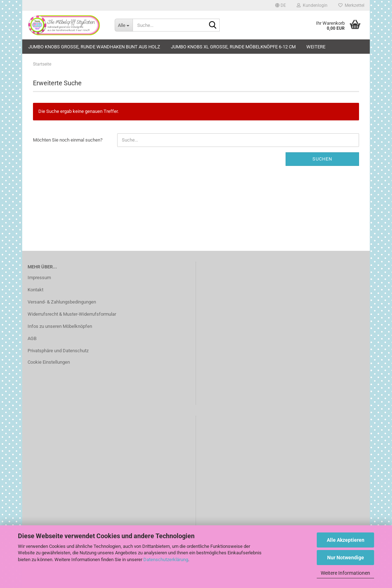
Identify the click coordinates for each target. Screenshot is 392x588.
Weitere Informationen (345, 573)
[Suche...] (124, 25)
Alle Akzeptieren (346, 540)
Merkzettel (351, 5)
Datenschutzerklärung (166, 560)
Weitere (316, 47)
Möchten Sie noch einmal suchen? (68, 140)
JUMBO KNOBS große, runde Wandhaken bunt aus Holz (94, 47)
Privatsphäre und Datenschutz (58, 351)
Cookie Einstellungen (49, 362)
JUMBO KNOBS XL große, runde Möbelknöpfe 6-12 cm (233, 47)
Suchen (322, 159)
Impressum (39, 278)
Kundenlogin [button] (312, 5)
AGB (32, 338)
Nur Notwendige (346, 558)
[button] (281, 5)
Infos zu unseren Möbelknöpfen (60, 326)
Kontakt (35, 290)
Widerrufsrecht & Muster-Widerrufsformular (72, 314)
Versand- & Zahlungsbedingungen (62, 302)
